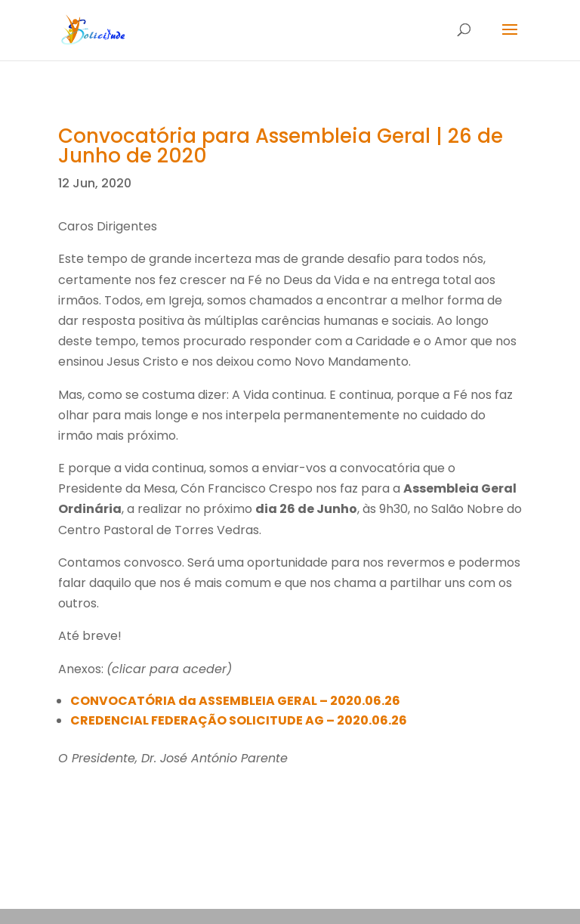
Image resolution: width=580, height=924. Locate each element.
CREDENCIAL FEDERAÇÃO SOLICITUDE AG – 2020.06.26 (239, 720)
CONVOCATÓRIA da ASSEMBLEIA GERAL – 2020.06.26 (235, 701)
